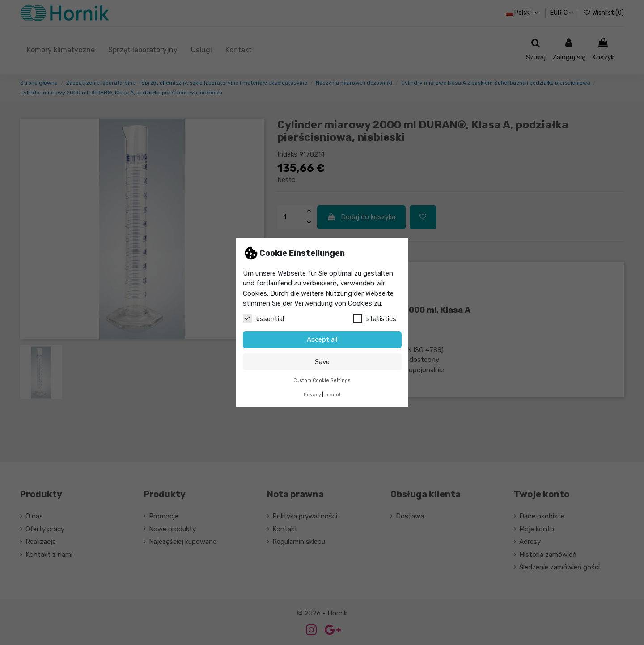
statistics (375, 318)
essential (263, 318)
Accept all (322, 339)
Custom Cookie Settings (322, 380)
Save (322, 362)
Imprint (333, 395)
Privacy (312, 395)
